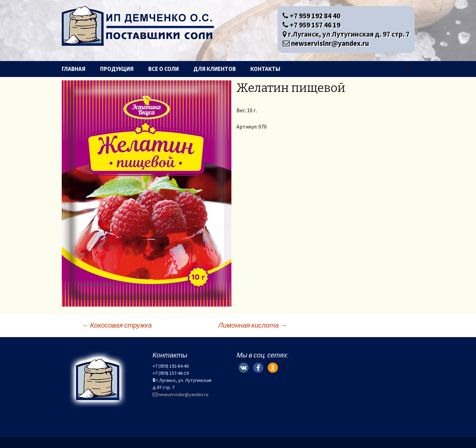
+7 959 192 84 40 (311, 16)
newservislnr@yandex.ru (326, 43)
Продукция (117, 69)
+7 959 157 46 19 (311, 25)
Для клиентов (215, 69)
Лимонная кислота (253, 325)
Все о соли (164, 69)
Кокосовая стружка (117, 325)
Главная (74, 69)
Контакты (265, 69)
